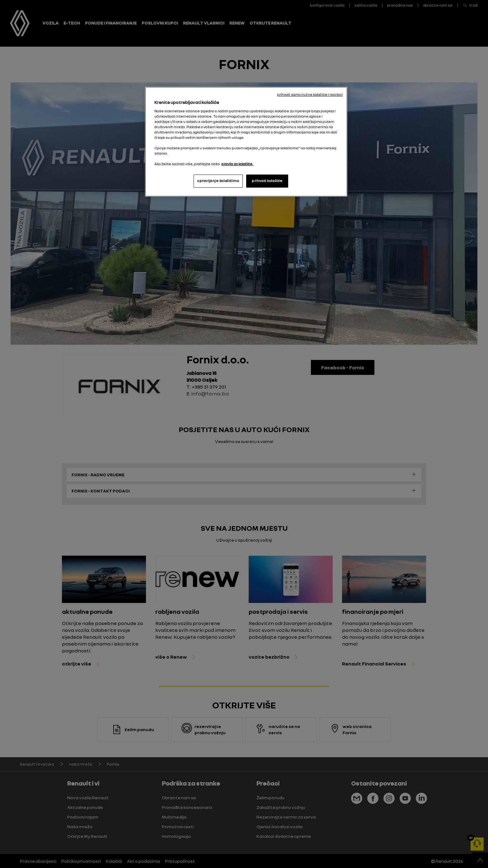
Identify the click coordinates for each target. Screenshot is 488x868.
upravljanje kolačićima (218, 181)
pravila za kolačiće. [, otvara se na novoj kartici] (237, 164)
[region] (246, 142)
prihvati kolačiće (267, 181)
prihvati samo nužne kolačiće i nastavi (310, 95)
